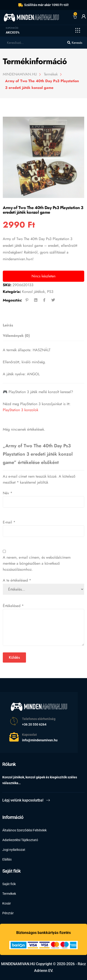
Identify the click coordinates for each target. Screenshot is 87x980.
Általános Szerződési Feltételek (24, 830)
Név (8, 493)
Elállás (7, 859)
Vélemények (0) (16, 336)
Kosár (7, 903)
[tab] (42, 325)
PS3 (50, 292)
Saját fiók (9, 884)
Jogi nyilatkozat (14, 850)
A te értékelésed (17, 580)
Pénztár (8, 913)
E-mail (9, 522)
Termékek (9, 894)
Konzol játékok (33, 292)
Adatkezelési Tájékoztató (20, 840)
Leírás (8, 325)
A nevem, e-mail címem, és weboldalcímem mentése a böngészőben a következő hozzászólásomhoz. (37, 563)
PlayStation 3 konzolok (21, 410)
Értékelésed (13, 606)
